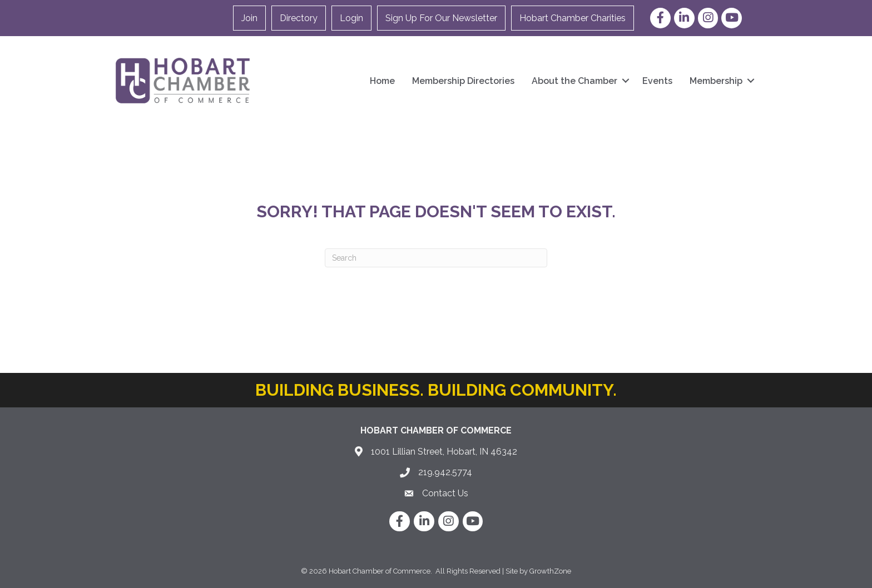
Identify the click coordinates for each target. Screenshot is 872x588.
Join (249, 18)
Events (657, 81)
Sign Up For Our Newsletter (441, 18)
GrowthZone (550, 571)
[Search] (436, 258)
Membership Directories (463, 81)
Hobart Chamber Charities (573, 18)
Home (382, 81)
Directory (299, 18)
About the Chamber (574, 81)
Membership (716, 81)
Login (351, 18)
